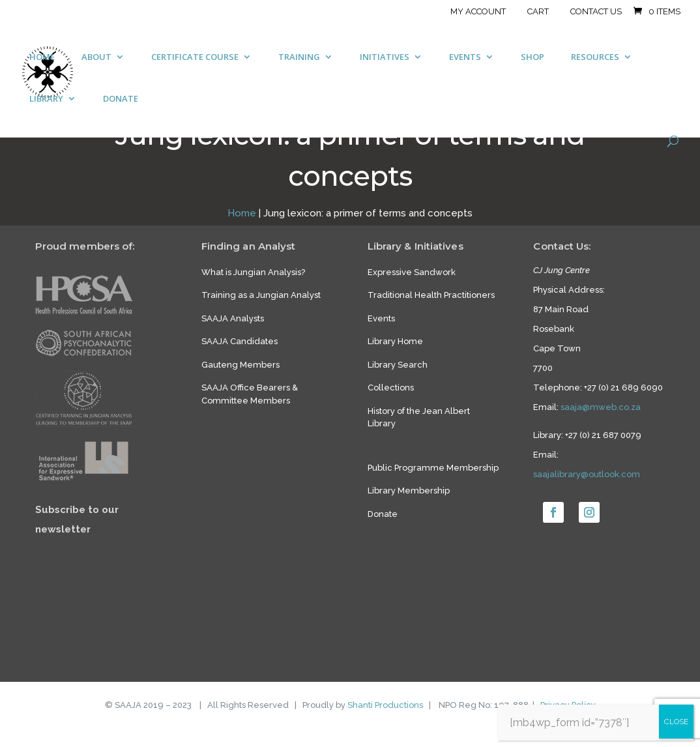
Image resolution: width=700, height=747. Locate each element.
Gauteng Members (241, 365)
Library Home (395, 341)
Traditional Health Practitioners (431, 295)
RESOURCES (595, 57)
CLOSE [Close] (676, 722)
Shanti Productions (385, 705)
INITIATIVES (385, 57)
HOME (42, 57)
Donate (383, 514)
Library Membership (409, 491)
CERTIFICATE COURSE (195, 57)
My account (478, 12)
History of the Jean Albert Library (419, 417)
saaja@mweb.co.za (601, 407)
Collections (391, 388)
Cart (538, 12)
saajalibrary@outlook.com (587, 474)
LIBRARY (46, 99)
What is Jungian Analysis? (253, 272)
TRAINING (299, 57)
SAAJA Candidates (240, 341)
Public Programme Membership (433, 468)
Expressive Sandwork (412, 272)
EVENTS (465, 57)
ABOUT (96, 57)
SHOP (532, 57)
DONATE (121, 99)
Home (242, 213)
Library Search (398, 365)
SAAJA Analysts (233, 318)
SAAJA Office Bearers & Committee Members (250, 394)
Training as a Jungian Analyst (261, 295)
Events (381, 318)
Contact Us (596, 12)
